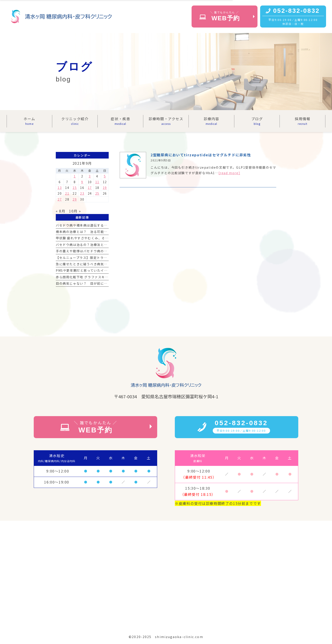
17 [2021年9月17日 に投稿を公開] (90, 188)
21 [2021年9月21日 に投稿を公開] (67, 193)
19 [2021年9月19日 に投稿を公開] (105, 188)
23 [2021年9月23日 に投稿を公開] (82, 193)
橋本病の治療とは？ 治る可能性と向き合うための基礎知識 (102, 232)
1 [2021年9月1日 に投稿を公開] (75, 176)
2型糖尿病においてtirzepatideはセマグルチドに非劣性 (201, 155)
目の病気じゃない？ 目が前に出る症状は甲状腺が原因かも (102, 283)
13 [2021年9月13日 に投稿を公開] (60, 188)
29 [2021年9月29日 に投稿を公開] (75, 199)
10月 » (75, 211)
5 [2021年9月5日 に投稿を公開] (105, 176)
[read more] (229, 173)
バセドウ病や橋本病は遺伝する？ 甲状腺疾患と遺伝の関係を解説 (107, 225)
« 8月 (61, 211)
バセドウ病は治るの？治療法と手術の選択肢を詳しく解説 (101, 245)
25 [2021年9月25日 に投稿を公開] (97, 193)
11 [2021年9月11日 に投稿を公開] (97, 182)
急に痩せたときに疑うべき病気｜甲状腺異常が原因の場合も (102, 264)
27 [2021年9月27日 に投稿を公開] (60, 199)
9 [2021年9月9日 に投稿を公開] (82, 182)
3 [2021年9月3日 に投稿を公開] (90, 176)
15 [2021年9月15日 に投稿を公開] (75, 188)
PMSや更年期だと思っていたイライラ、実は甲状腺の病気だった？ (107, 270)
